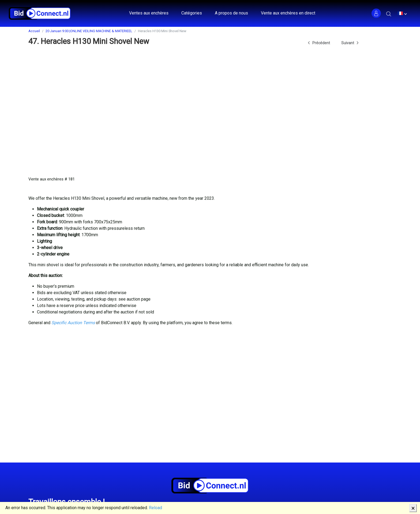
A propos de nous (231, 13)
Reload (155, 508)
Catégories (192, 13)
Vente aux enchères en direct (288, 13)
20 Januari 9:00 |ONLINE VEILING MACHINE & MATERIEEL (89, 31)
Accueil (34, 31)
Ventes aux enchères (149, 13)
